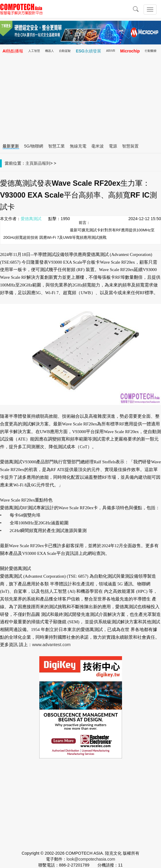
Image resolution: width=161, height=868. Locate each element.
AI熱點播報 (13, 51)
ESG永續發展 (89, 51)
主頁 (30, 163)
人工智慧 (34, 51)
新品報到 (42, 163)
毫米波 (97, 146)
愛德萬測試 (31, 219)
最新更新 (11, 146)
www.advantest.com (51, 645)
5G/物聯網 (34, 146)
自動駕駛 (65, 51)
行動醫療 (151, 51)
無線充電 (78, 146)
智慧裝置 (130, 146)
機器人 (50, 51)
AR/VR (111, 51)
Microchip (130, 51)
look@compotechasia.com (91, 859)
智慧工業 (56, 146)
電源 (113, 146)
